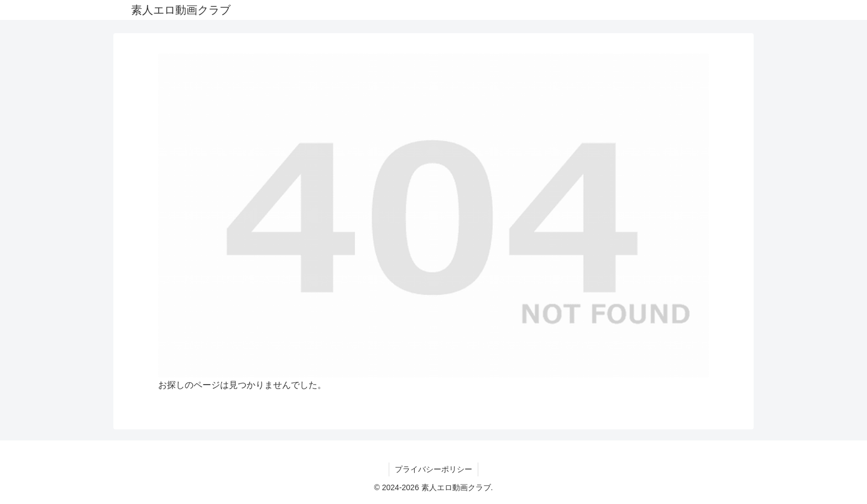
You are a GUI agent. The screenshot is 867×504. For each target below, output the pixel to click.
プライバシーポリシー (433, 469)
